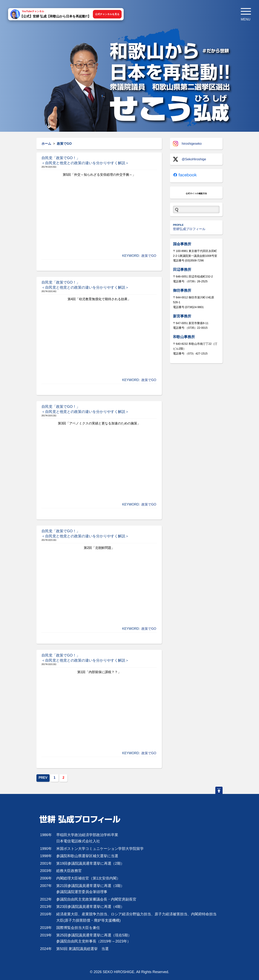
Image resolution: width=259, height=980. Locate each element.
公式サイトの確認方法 (196, 193)
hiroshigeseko (187, 144)
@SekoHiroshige (189, 159)
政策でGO (149, 256)
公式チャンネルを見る (107, 14)
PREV (43, 778)
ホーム (46, 144)
